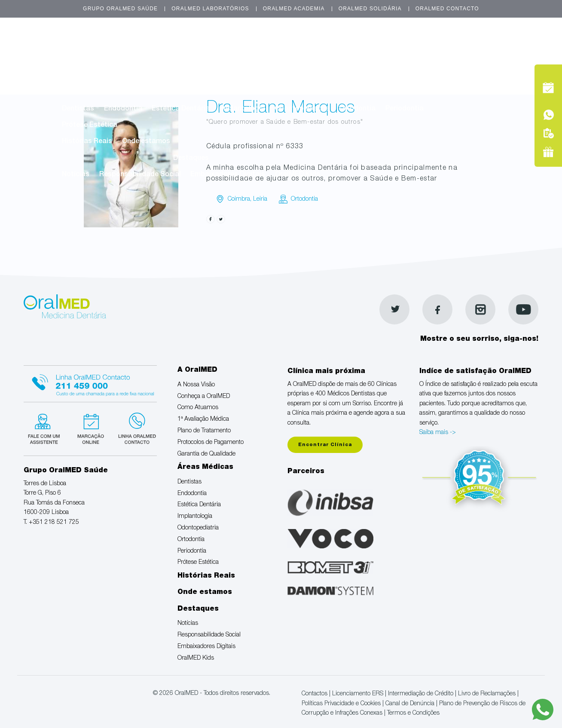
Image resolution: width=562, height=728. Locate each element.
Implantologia (242, 109)
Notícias (76, 175)
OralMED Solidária (370, 9)
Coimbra (239, 199)
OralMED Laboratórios (210, 9)
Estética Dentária (181, 109)
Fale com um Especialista (46, 428)
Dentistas (78, 109)
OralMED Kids (298, 175)
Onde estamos (146, 142)
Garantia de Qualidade (195, 76)
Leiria (260, 199)
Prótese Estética (90, 125)
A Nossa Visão (86, 60)
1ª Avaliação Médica (290, 60)
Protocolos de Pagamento (105, 76)
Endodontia (123, 109)
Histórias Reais (87, 142)
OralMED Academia (294, 9)
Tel (490, 64)
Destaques (191, 159)
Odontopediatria (302, 109)
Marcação (490, 45)
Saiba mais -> (438, 433)
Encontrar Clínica (325, 445)
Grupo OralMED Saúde (120, 9)
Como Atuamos (221, 60)
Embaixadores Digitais (228, 175)
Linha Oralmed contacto (90, 382)
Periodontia (405, 109)
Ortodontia (357, 109)
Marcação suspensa (90, 428)
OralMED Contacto (447, 9)
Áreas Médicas (248, 92)
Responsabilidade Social (140, 175)
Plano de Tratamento (368, 60)
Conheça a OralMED (153, 60)
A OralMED (248, 43)
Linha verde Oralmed (134, 428)
